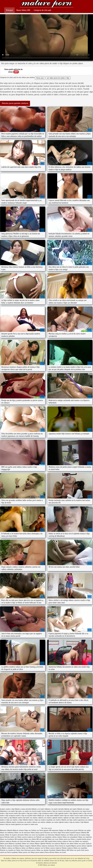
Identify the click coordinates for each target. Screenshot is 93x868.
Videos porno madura (38, 852)
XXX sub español (42, 839)
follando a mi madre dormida (54, 809)
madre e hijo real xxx (85, 813)
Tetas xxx (72, 841)
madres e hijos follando (20, 820)
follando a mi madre (38, 809)
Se (44, 848)
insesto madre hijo (15, 813)
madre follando (54, 816)
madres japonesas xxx (80, 820)
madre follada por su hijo (41, 816)
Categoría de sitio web (42, 10)
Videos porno (4, 844)
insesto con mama (81, 811)
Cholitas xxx (35, 830)
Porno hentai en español (63, 846)
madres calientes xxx (40, 818)
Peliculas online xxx (11, 837)
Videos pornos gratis (38, 841)
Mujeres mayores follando (28, 846)
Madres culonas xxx (8, 848)
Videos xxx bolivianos (7, 833)
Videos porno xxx (65, 839)
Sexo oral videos (25, 841)
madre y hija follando (10, 818)
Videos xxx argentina (85, 837)
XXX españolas (19, 839)
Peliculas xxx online (84, 830)
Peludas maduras (67, 848)
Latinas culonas (57, 837)
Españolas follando (55, 850)
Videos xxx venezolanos (70, 837)
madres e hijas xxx (6, 820)
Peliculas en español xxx (8, 850)
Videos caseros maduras (53, 848)
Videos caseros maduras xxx (27, 837)
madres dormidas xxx (82, 818)
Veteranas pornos (30, 850)
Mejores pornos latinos (79, 846)
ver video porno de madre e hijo (58, 78)
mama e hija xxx (70, 822)
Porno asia (40, 78)
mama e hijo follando (82, 822)
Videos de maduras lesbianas (10, 846)
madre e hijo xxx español (24, 816)
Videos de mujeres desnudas (14, 835)
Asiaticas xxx (65, 835)
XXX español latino (51, 841)
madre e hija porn (27, 813)
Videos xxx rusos (53, 839)
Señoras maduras (6, 841)
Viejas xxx (28, 830)
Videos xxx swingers (82, 841)
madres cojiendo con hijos (66, 818)
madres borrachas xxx (25, 818)
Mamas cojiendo (40, 844)
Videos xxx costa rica (31, 835)
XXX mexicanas (54, 830)
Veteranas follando (54, 835)
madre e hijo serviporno (8, 816)
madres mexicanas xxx (19, 822)
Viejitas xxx (63, 830)
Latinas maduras (63, 841)
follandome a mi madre (7, 811)
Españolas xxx (43, 835)
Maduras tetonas (18, 830)
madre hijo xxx (64, 816)
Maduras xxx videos (67, 844)
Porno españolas (13, 852)
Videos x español (76, 839)
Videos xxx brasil (60, 852)
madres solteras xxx (33, 822)
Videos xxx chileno (30, 839)
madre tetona (84, 816)
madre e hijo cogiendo (56, 813)
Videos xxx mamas (46, 4)
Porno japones (44, 830)
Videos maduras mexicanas (46, 846)
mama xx (27, 824)
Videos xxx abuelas (43, 850)
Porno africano (50, 852)
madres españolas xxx (48, 820)
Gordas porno (86, 839)
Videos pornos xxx (24, 852)
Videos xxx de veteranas (22, 833)
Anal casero (85, 850)
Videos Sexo (20, 850)
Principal (9, 10)
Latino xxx (4, 852)
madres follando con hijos (64, 820)
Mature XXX (65, 850)
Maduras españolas (15, 844)
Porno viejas (57, 833)
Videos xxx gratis (75, 850)
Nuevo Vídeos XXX (23, 10)
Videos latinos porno (37, 833)
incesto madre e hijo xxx (50, 811)
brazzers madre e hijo (7, 809)
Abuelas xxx (16, 841)
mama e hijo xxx (5, 824)
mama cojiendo (59, 822)
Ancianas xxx (49, 833)
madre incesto (74, 816)
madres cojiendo (52, 818)
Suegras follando (81, 833)
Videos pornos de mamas (78, 835)
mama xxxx (34, 824)
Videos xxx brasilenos (7, 839)
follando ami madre (70, 809)
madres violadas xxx (47, 822)
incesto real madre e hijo (66, 811)
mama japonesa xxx (17, 824)
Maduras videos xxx (22, 848)
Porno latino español (69, 833)
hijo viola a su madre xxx (23, 811)
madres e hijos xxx (34, 820)
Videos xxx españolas (80, 848)
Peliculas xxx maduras (53, 844)
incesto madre (37, 811)
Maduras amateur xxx (36, 848)
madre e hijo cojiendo (71, 813)
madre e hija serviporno (41, 813)
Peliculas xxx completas (44, 837)
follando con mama (83, 809)
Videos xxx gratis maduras (83, 844)
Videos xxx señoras (29, 844)
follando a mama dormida (23, 809)
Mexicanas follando (6, 830)
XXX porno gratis (72, 830)
